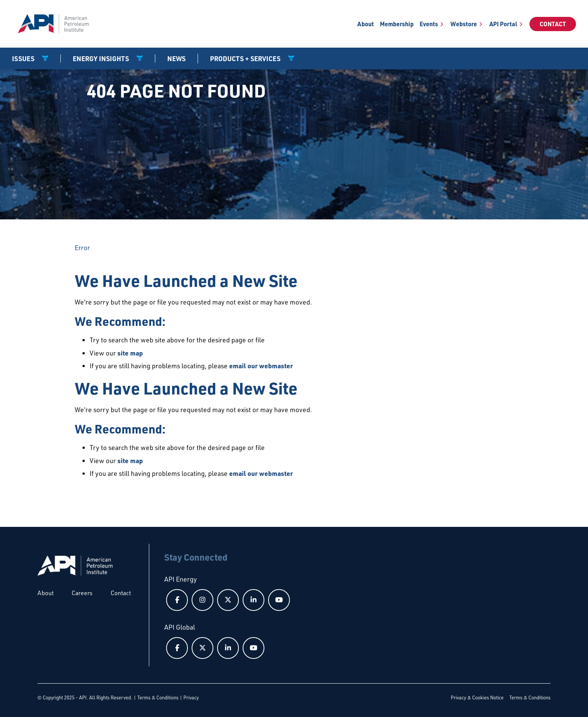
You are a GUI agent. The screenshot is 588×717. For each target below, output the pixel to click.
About (366, 24)
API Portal (503, 24)
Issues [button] (24, 58)
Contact (553, 24)
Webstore (464, 24)
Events (429, 24)
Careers (82, 593)
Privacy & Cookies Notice (477, 697)
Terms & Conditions (158, 697)
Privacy (191, 697)
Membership (397, 24)
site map (130, 353)
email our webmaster (261, 366)
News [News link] (176, 58)
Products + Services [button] (246, 58)
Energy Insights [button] (102, 58)
